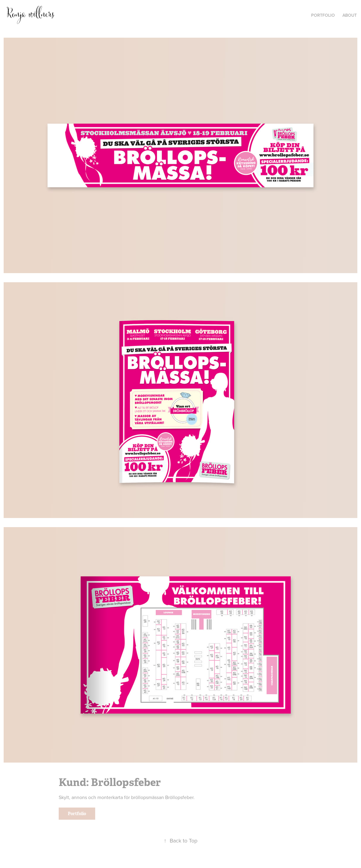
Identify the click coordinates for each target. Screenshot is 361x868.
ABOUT (350, 15)
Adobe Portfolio (191, 865)
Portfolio (77, 814)
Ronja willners (30, 14)
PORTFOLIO (323, 15)
